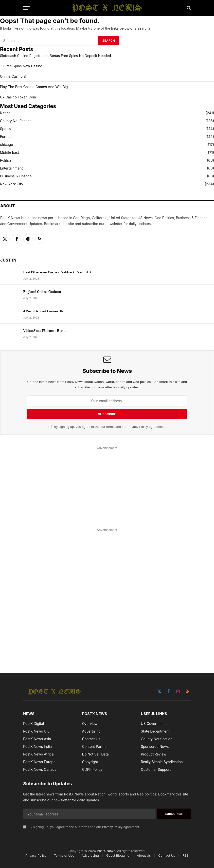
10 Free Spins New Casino (21, 66)
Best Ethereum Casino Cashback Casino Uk (57, 272)
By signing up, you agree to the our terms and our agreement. (107, 427)
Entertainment (11, 168)
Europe (6, 137)
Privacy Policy (138, 427)
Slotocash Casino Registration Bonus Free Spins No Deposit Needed (55, 56)
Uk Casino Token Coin (18, 97)
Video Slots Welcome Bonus (45, 331)
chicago (7, 144)
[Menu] (26, 8)
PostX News (106, 851)
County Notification (16, 121)
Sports (5, 129)
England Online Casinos (42, 292)
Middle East (9, 152)
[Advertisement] (107, 486)
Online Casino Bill (14, 76)
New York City (12, 184)
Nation (5, 113)
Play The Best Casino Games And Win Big (34, 87)
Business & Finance (16, 176)
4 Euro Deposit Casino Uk (43, 311)
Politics (6, 160)
